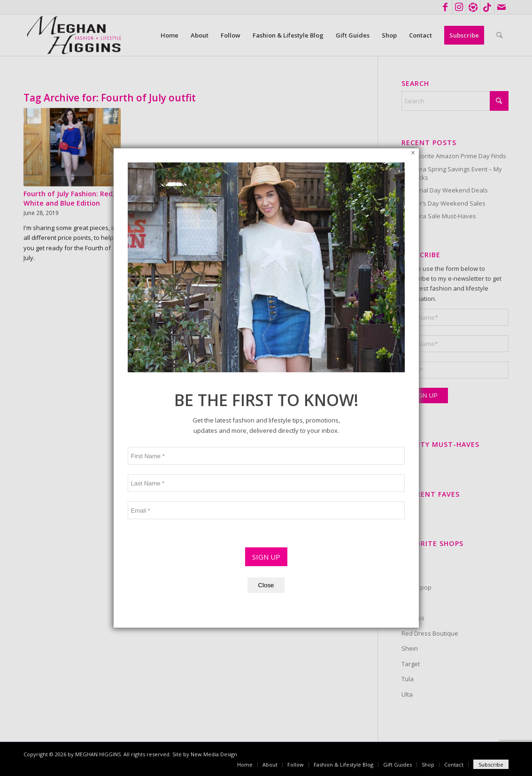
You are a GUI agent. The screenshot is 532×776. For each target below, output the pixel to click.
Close (266, 437)
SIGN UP (266, 408)
